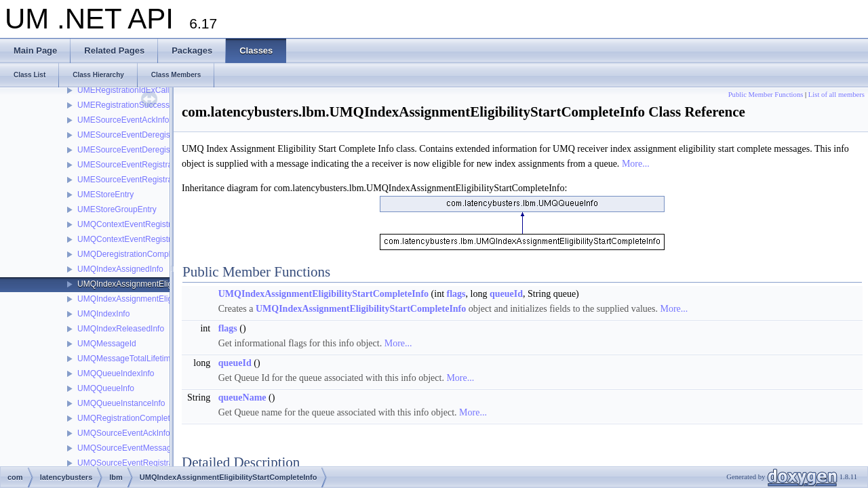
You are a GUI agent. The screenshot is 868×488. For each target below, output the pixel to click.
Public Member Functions (766, 95)
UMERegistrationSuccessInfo (130, 105)
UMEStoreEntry (105, 195)
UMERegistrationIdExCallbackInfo (139, 90)
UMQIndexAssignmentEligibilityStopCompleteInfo (166, 299)
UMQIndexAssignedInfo (120, 269)
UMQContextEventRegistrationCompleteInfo (157, 224)
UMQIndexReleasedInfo (121, 329)
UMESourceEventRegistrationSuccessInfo (154, 180)
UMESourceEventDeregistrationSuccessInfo (157, 150)
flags (456, 294)
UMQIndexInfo (103, 314)
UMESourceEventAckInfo (123, 120)
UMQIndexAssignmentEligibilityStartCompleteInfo (166, 284)
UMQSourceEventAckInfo (124, 433)
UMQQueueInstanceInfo (121, 403)
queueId (506, 294)
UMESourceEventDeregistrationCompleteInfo (159, 135)
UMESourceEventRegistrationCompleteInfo (156, 165)
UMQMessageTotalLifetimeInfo (133, 359)
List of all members (836, 95)
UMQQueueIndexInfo (116, 373)
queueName (242, 398)
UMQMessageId (107, 344)
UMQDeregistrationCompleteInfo (136, 254)
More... (636, 164)
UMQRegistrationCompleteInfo (133, 418)
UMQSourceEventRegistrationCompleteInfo (156, 463)
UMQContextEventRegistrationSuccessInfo (155, 239)
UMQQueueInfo (106, 388)
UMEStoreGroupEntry (117, 209)
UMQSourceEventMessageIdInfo (137, 448)
